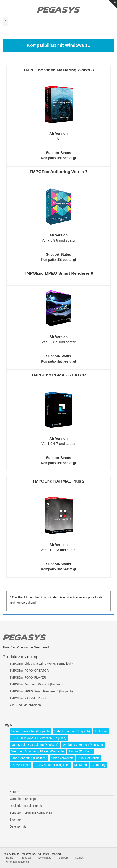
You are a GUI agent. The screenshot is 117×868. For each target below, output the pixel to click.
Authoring (101, 731)
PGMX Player (21, 765)
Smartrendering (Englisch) (29, 758)
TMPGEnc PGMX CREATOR (29, 671)
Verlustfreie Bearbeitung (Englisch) (35, 745)
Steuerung (99, 765)
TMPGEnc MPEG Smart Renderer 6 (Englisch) (41, 691)
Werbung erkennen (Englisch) (83, 745)
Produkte (26, 858)
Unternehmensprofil (17, 862)
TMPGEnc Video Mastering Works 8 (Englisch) (41, 664)
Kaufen (14, 792)
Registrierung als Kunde (26, 806)
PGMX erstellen (88, 758)
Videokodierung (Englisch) (72, 731)
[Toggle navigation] (6, 21)
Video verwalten (62, 758)
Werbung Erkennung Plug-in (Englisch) (38, 751)
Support (63, 858)
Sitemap (15, 820)
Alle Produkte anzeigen (25, 705)
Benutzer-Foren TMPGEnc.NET (31, 813)
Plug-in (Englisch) (81, 751)
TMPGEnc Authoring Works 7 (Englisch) (37, 684)
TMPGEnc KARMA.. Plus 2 (28, 698)
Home (10, 858)
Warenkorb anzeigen (24, 799)
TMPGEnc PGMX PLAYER (28, 677)
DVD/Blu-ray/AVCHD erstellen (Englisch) (39, 738)
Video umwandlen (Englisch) (30, 731)
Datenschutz (18, 826)
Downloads (45, 858)
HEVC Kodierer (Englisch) (52, 765)
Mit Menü (81, 765)
